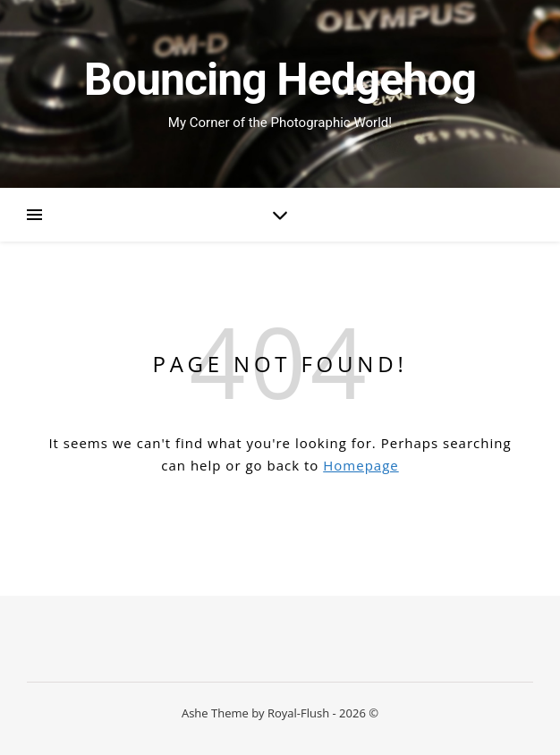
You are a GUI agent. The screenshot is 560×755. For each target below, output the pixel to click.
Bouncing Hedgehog (280, 80)
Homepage (361, 465)
